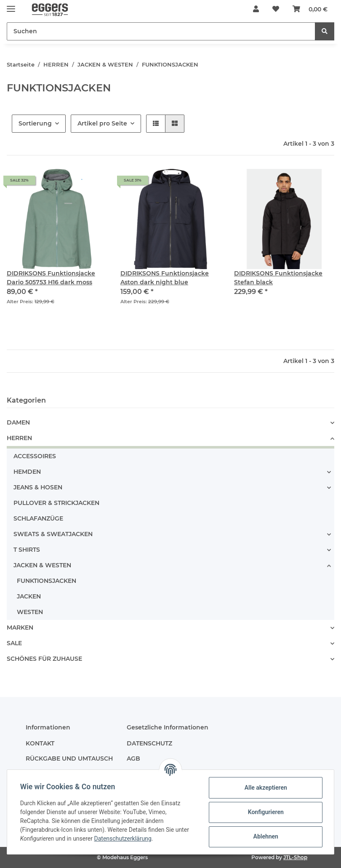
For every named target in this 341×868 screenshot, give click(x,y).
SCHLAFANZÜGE (38, 518)
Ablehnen (265, 836)
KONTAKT (40, 743)
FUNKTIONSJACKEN (47, 581)
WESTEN (30, 612)
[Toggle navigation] (11, 5)
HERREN (19, 438)
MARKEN (20, 628)
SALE (14, 643)
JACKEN (29, 596)
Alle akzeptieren (265, 788)
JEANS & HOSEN (38, 487)
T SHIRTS (27, 550)
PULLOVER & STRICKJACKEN (56, 503)
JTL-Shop (295, 857)
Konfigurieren (265, 812)
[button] (256, 9)
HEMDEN (27, 472)
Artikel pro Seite (102, 123)
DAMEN (18, 422)
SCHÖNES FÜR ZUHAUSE (44, 659)
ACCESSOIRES (35, 456)
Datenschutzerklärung (123, 839)
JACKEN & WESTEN (42, 565)
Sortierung (35, 123)
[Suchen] (161, 31)
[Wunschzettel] (276, 9)
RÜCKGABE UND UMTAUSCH (69, 758)
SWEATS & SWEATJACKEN (53, 534)
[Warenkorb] (310, 9)
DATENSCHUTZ (149, 743)
